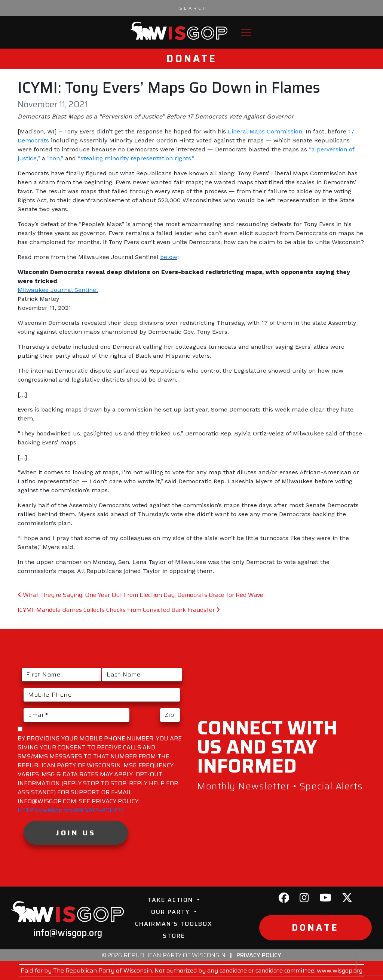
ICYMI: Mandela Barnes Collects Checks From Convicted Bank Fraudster (119, 610)
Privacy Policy (259, 955)
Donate (192, 59)
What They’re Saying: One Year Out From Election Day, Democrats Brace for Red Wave (140, 595)
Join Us (76, 833)
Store (174, 936)
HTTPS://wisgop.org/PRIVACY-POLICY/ (71, 810)
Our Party (172, 912)
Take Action (171, 900)
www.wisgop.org (340, 970)
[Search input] (193, 8)
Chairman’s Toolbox (174, 924)
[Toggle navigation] (246, 32)
